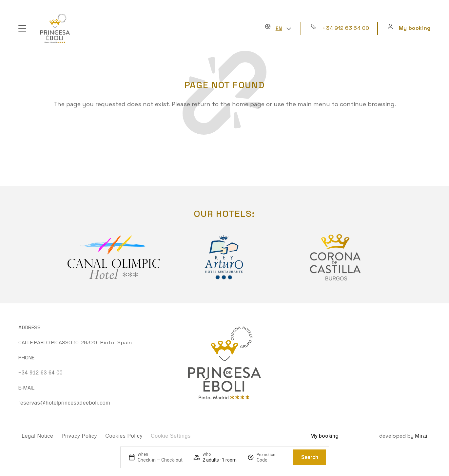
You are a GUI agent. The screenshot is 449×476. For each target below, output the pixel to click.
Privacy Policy (79, 436)
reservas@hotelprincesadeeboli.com (64, 403)
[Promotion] (272, 460)
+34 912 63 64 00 (346, 28)
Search (310, 457)
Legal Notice (38, 436)
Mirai (421, 436)
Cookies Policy (124, 436)
